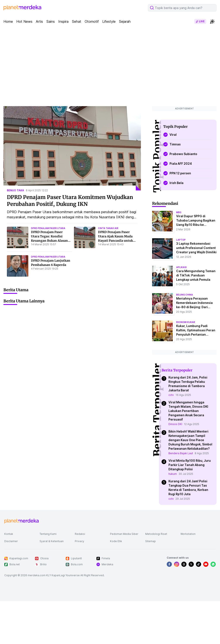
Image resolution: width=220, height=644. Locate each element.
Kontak (9, 534)
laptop (181, 240)
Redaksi (80, 534)
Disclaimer (11, 541)
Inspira (63, 21)
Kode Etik (116, 541)
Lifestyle (109, 21)
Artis (39, 21)
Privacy (79, 541)
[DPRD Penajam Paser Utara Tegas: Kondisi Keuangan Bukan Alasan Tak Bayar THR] (18, 237)
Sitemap (150, 541)
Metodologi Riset (156, 534)
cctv (171, 395)
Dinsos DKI (175, 424)
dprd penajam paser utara (48, 228)
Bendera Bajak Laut (181, 453)
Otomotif (92, 21)
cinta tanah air (108, 228)
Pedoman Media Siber (124, 534)
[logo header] (22, 8)
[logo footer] (21, 521)
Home (8, 21)
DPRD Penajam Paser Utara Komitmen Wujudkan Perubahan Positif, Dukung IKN (70, 201)
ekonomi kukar (186, 322)
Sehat (77, 21)
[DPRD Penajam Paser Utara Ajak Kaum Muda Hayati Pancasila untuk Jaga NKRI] (85, 237)
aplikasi (181, 267)
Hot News (24, 21)
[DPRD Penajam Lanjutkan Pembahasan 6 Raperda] (18, 266)
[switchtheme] (212, 21)
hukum (173, 474)
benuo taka (15, 190)
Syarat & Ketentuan (52, 541)
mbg (179, 212)
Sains (51, 21)
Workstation (188, 534)
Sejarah (125, 21)
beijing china (185, 295)
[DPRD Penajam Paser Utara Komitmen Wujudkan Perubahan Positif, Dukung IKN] (72, 148)
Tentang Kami (48, 534)
